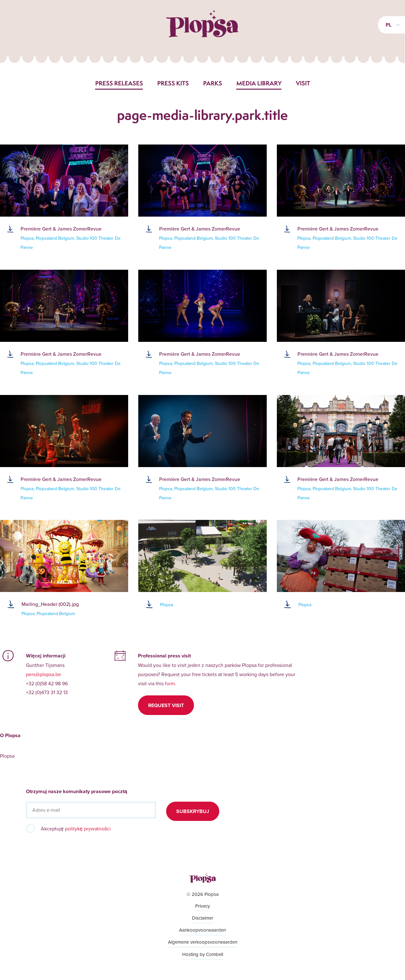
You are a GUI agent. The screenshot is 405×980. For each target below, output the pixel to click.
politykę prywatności (88, 829)
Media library (259, 83)
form (170, 683)
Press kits (173, 83)
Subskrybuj (193, 811)
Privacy (202, 906)
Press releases (119, 83)
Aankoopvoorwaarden (202, 930)
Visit (303, 83)
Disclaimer (203, 918)
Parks (213, 83)
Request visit (166, 705)
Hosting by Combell (203, 954)
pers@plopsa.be (44, 674)
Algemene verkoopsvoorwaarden (203, 942)
